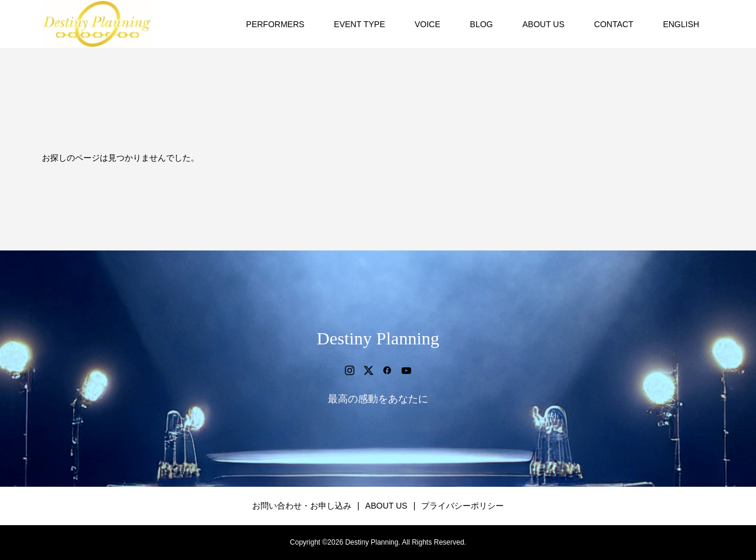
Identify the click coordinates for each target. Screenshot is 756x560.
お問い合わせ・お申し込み (302, 506)
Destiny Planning (378, 338)
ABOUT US (543, 24)
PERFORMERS (276, 24)
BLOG (482, 24)
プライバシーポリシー (462, 506)
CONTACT (614, 24)
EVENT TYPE (359, 24)
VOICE (428, 24)
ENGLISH (681, 24)
